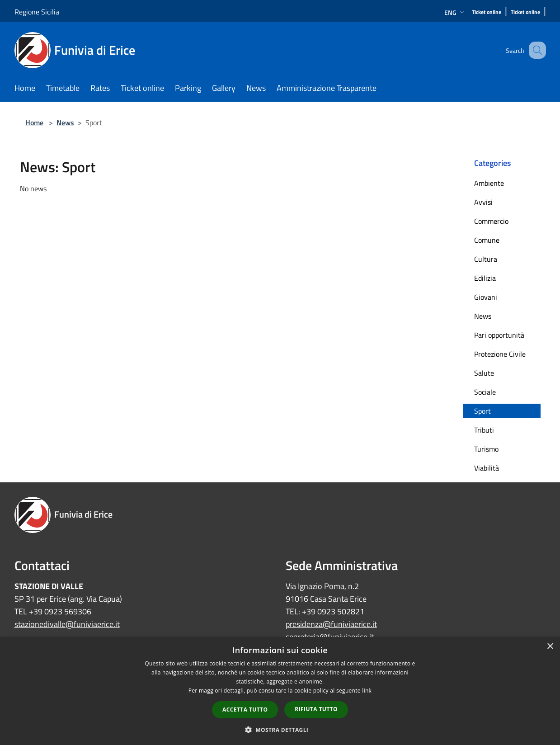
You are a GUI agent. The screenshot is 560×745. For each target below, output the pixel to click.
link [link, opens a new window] (367, 691)
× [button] (550, 647)
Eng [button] (455, 12)
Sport (482, 411)
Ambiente (489, 183)
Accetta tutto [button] (245, 710)
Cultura (486, 259)
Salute (484, 373)
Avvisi (483, 202)
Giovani (486, 297)
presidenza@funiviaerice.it (331, 624)
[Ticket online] (487, 12)
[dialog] (280, 691)
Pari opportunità (499, 335)
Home (34, 123)
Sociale (485, 392)
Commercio (491, 221)
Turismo (486, 449)
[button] (280, 730)
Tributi (484, 430)
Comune (487, 240)
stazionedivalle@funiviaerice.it (67, 624)
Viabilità (487, 468)
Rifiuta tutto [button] (316, 709)
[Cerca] (535, 50)
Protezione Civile (500, 354)
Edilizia (485, 278)
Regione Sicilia (37, 12)
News (65, 123)
